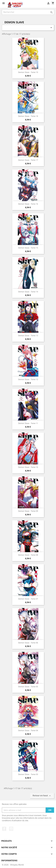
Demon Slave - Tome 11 (28, 423)
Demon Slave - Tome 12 (28, 379)
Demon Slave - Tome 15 (28, 248)
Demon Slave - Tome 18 (28, 116)
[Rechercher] (28, 12)
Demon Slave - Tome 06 (28, 643)
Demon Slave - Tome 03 (28, 774)
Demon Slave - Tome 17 (28, 160)
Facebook (4, 829)
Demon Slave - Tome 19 (28, 72)
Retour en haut (42, 796)
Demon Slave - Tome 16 (28, 204)
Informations (9, 860)
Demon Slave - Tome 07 (28, 599)
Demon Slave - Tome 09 (28, 511)
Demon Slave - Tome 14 (28, 292)
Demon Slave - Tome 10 (28, 467)
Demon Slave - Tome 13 (28, 335)
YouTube (11, 829)
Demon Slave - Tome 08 (28, 555)
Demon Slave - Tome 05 (28, 687)
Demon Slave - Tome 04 (28, 730)
